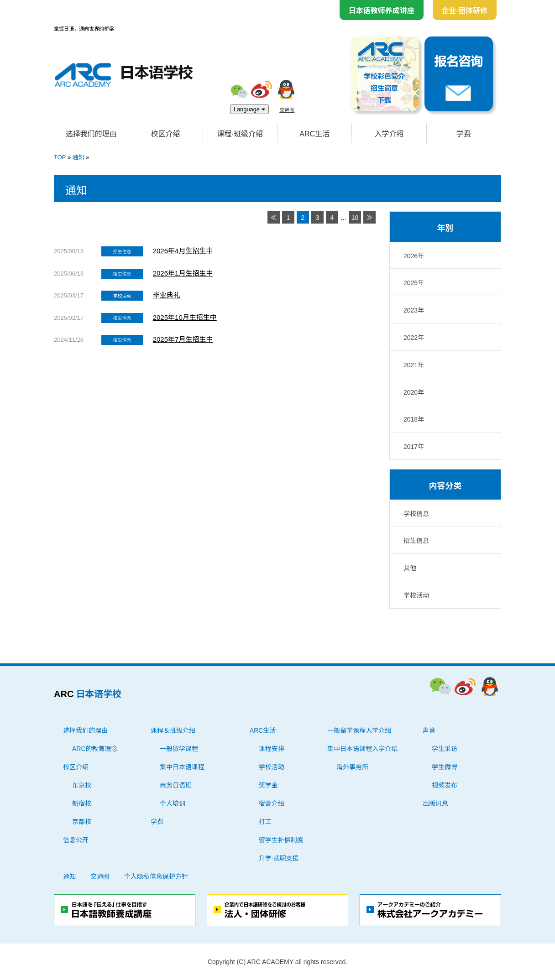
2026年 (414, 256)
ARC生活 (314, 134)
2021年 (414, 365)
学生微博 (445, 767)
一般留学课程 (179, 749)
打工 (265, 822)
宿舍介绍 (272, 803)
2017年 (414, 447)
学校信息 (416, 514)
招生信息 (416, 541)
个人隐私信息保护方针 (156, 876)
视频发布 (445, 785)
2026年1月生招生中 (183, 273)
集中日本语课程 (182, 767)
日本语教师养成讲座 (382, 10)
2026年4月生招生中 (183, 251)
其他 (410, 568)
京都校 (82, 822)
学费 (464, 134)
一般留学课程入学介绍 (359, 730)
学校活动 (416, 595)
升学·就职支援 (279, 858)
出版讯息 (435, 803)
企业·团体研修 (465, 10)
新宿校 (82, 803)
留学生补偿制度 (281, 840)
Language (249, 109)
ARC (88, 694)
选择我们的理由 (91, 134)
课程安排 (272, 749)
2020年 (414, 392)
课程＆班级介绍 (173, 730)
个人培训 (173, 803)
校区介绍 (165, 134)
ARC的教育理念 (95, 749)
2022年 (414, 338)
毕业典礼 (167, 295)
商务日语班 (176, 785)
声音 (429, 730)
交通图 (287, 110)
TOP (60, 157)
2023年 (414, 310)
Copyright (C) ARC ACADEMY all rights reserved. (277, 962)
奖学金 (268, 785)
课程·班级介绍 (240, 134)
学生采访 (445, 749)
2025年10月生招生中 (185, 317)
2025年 (414, 283)
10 (355, 218)
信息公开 (76, 840)
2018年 (414, 419)
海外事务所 (352, 767)
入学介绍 (389, 134)
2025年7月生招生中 (183, 339)
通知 (79, 157)
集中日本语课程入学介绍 (362, 749)
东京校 (82, 785)
